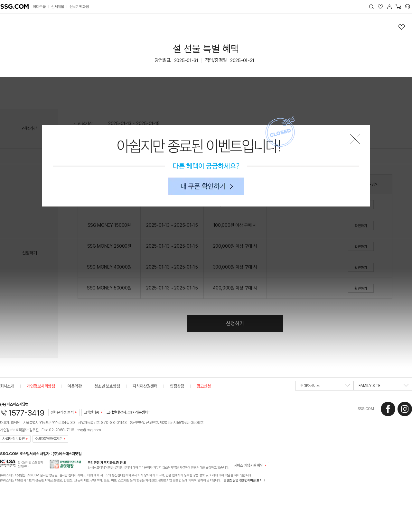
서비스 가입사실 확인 (249, 465)
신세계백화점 (79, 7)
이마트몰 (39, 7)
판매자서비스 (325, 387)
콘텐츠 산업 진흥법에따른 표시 (243, 480)
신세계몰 (58, 7)
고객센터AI (91, 412)
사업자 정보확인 (13, 439)
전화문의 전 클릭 (62, 412)
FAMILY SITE (384, 387)
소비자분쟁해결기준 (49, 439)
